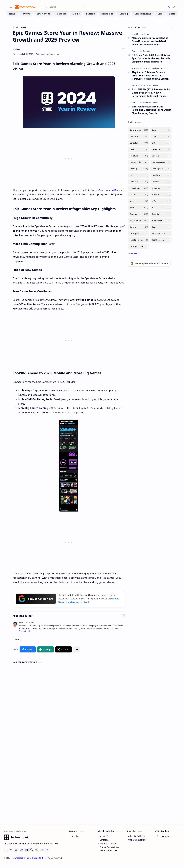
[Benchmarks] (139, 134)
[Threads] (42, 854)
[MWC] (161, 205)
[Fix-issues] (139, 160)
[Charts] (161, 141)
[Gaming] (124, 18)
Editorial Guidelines (108, 855)
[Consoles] (147, 73)
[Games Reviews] (143, 18)
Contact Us (104, 844)
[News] (12, 18)
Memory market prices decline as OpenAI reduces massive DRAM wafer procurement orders (150, 46)
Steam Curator (164, 840)
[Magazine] (161, 192)
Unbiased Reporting (137, 844)
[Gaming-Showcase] (161, 173)
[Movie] (139, 205)
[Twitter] (16, 854)
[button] (11, 7)
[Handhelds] (107, 18)
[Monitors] (161, 199)
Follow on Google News (36, 603)
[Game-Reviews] (161, 167)
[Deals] (172, 18)
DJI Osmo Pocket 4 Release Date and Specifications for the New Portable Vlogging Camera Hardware (152, 63)
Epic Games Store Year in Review (104, 194)
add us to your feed (78, 607)
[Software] (139, 231)
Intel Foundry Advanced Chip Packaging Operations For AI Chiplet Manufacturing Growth (152, 114)
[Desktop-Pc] (161, 154)
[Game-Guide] (139, 167)
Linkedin (75, 840)
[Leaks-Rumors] (158, 73)
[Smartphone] (44, 18)
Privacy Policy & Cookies (110, 851)
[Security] (161, 218)
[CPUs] (161, 147)
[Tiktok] (26, 854)
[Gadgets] (61, 18)
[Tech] (161, 231)
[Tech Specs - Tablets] (139, 251)
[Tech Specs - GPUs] (139, 238)
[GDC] (139, 180)
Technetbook (25, 635)
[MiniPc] (76, 18)
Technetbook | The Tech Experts (27, 862)
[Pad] (161, 212)
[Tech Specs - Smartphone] (139, 244)
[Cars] (160, 18)
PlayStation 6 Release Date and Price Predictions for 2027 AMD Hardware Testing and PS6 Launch (150, 80)
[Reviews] (26, 18)
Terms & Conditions (108, 848)
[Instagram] (11, 854)
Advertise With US (136, 840)
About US (104, 840)
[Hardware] (147, 107)
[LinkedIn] (47, 854)
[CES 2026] (139, 141)
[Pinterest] (32, 854)
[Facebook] (6, 854)
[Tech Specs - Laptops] (161, 238)
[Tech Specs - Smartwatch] (161, 244)
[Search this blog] (64, 7)
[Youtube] (21, 854)
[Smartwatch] (161, 225)
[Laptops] (90, 18)
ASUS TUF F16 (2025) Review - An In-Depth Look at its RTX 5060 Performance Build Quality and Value (151, 97)
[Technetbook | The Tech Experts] (25, 7)
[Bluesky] (37, 854)
